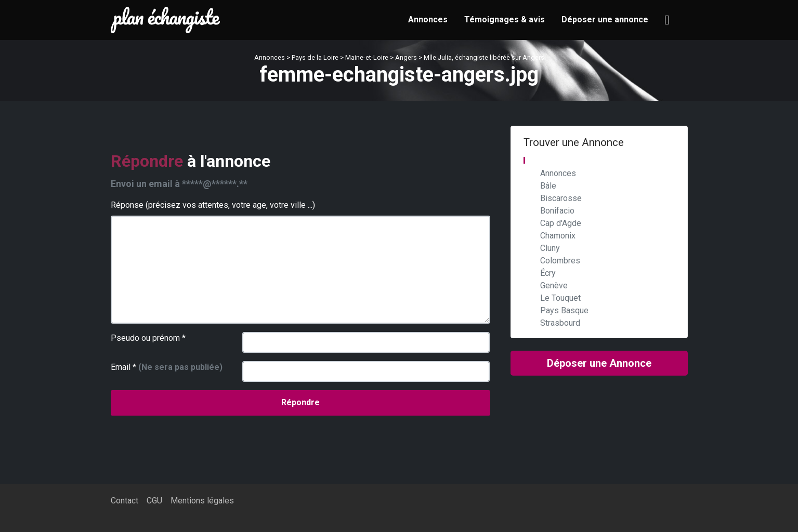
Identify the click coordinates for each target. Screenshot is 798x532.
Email (167, 367)
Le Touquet (560, 298)
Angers (406, 57)
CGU (154, 501)
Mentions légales (202, 501)
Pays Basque (564, 310)
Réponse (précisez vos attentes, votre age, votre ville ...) (213, 205)
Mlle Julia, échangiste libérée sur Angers (484, 57)
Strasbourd (560, 323)
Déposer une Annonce (599, 363)
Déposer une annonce (605, 19)
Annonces (428, 19)
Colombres (560, 261)
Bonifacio (557, 211)
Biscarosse (561, 198)
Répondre (300, 402)
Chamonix (558, 236)
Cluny (550, 248)
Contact (125, 501)
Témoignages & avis (505, 19)
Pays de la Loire (315, 57)
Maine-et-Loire (367, 57)
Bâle (548, 186)
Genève (554, 285)
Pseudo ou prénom (148, 338)
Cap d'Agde (561, 223)
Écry (548, 273)
